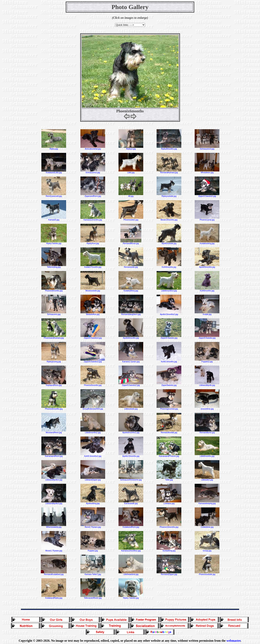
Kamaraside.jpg (131, 503)
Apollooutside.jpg (169, 243)
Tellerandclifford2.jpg (93, 597)
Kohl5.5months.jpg (169, 361)
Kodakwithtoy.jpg (131, 290)
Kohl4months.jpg (169, 266)
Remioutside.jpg (131, 266)
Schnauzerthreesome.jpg (131, 479)
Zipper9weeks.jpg (169, 384)
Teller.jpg (169, 479)
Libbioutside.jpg (131, 408)
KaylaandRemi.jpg (54, 384)
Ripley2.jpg (131, 148)
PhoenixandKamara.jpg (54, 337)
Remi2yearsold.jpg (54, 195)
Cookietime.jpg (207, 526)
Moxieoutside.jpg (93, 290)
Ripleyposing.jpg (54, 361)
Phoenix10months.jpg (169, 526)
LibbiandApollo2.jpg (54, 479)
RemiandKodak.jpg (169, 432)
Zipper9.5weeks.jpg (207, 337)
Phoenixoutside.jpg (207, 573)
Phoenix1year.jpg (207, 219)
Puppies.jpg (93, 550)
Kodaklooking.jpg (207, 243)
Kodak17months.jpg (93, 266)
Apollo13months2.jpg (169, 313)
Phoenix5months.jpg (93, 384)
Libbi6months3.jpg (169, 290)
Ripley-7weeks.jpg (131, 597)
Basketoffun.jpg (93, 313)
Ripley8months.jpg (169, 148)
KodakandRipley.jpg (54, 597)
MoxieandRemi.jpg (54, 432)
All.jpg (131, 195)
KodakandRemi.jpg (131, 526)
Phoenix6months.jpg (54, 408)
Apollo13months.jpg (131, 455)
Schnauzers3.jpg (207, 148)
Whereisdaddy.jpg (54, 526)
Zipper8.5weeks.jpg (169, 337)
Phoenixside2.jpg (131, 219)
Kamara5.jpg (54, 219)
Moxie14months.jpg (169, 219)
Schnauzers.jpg (54, 313)
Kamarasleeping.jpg (207, 503)
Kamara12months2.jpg (131, 550)
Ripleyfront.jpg (93, 243)
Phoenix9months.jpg (54, 290)
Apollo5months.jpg (207, 266)
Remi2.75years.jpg (93, 526)
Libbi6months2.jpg (93, 432)
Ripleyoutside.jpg (169, 195)
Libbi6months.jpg (207, 455)
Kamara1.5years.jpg (131, 361)
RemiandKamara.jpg (169, 172)
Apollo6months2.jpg (131, 432)
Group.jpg (207, 550)
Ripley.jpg (54, 148)
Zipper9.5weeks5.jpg (207, 195)
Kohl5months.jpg (207, 290)
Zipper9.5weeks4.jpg (93, 337)
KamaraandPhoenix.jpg (169, 455)
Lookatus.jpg (169, 503)
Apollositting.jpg (93, 503)
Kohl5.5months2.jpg (93, 455)
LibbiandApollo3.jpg (54, 503)
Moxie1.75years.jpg (54, 550)
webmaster (233, 641)
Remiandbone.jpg (207, 432)
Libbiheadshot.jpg (131, 573)
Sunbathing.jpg (169, 550)
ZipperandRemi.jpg (93, 195)
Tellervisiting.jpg (54, 266)
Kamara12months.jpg (93, 219)
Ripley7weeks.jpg (54, 243)
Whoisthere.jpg (207, 172)
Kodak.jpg (207, 313)
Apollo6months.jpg (131, 337)
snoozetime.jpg (207, 408)
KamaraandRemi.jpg (54, 455)
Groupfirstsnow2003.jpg (93, 408)
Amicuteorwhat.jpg (93, 148)
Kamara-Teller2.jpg (93, 573)
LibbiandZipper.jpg (93, 479)
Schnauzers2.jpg (93, 172)
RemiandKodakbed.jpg (54, 573)
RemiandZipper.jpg (169, 573)
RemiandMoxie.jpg (131, 243)
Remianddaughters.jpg (131, 313)
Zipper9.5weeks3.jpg (93, 361)
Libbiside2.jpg (207, 479)
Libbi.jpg (131, 172)
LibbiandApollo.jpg (207, 384)
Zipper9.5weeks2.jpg (131, 384)
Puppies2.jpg (207, 361)
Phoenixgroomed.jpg (169, 408)
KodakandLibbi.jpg (54, 172)
